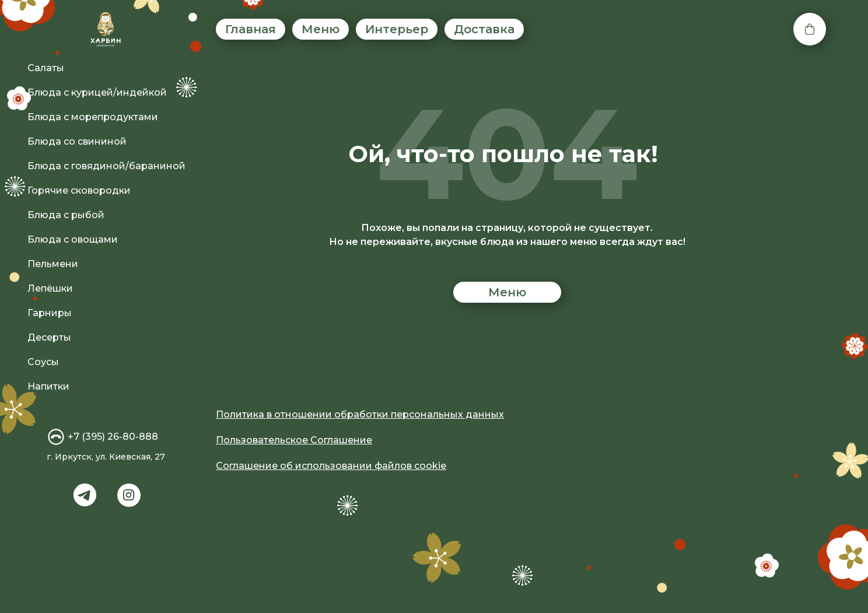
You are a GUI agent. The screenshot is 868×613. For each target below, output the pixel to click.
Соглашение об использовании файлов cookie (331, 466)
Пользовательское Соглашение (294, 440)
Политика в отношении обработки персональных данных (360, 414)
